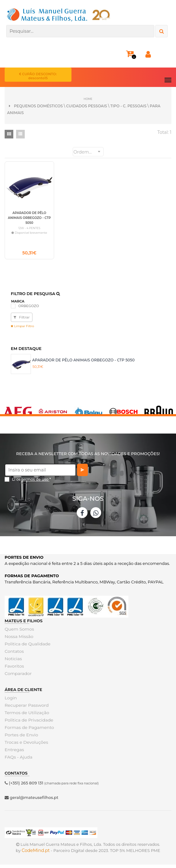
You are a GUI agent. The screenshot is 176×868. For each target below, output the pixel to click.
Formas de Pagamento (28, 731)
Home (88, 99)
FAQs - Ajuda (18, 761)
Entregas (14, 753)
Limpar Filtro (22, 330)
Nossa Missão (18, 640)
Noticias (13, 662)
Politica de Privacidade (27, 724)
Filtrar (22, 321)
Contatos (14, 655)
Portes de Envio (20, 738)
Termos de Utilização (26, 716)
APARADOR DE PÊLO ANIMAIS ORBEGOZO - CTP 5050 (83, 364)
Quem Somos (18, 633)
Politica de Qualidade (26, 648)
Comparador (17, 677)
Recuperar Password (25, 709)
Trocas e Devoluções (25, 746)
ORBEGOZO (29, 310)
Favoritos (14, 670)
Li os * (32, 483)
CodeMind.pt (36, 854)
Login (10, 701)
